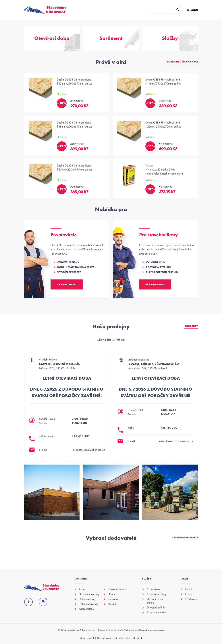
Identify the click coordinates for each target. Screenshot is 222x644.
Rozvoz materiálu (156, 612)
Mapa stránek (87, 638)
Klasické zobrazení (107, 638)
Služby (170, 38)
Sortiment (111, 38)
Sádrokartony (86, 609)
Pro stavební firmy (156, 594)
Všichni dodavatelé (185, 537)
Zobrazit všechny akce (182, 62)
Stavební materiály (89, 594)
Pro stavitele (153, 589)
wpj (137, 638)
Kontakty (191, 326)
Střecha (112, 594)
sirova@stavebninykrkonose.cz (176, 441)
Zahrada (113, 599)
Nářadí (112, 604)
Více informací (66, 284)
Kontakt (189, 589)
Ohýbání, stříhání (156, 608)
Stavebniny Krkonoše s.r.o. (81, 630)
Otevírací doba (52, 38)
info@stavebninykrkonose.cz (89, 450)
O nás (189, 594)
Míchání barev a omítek (156, 601)
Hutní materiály (87, 599)
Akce (82, 589)
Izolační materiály (89, 604)
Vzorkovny (191, 599)
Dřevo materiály (117, 589)
